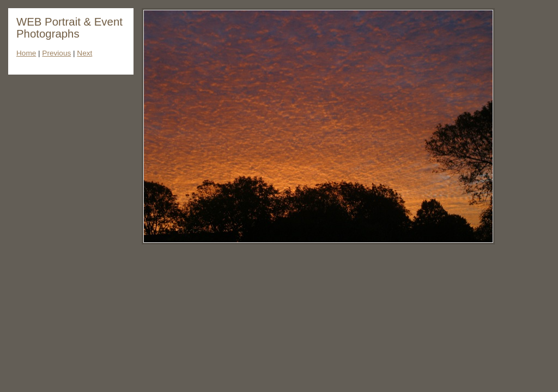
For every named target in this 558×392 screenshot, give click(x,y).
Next (84, 53)
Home (26, 53)
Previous (56, 53)
